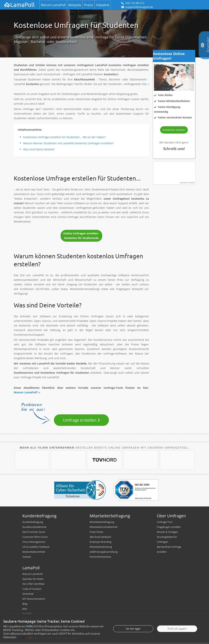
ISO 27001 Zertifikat (33, 586)
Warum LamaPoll (53, 5)
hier (144, 84)
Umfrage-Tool (165, 524)
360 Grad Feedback (100, 539)
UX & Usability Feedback (36, 548)
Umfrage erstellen (80, 420)
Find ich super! (177, 629)
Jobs (25, 610)
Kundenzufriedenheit (34, 529)
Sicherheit (28, 595)
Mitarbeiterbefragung (102, 524)
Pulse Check (96, 534)
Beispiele (75, 5)
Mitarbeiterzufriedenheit (104, 529)
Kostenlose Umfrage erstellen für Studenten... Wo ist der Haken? (64, 137)
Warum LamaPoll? (26, 392)
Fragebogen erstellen (169, 529)
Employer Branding (100, 544)
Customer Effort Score (35, 539)
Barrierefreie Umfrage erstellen (169, 551)
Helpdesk (103, 5)
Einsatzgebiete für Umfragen (167, 541)
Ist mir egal (133, 629)
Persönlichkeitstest (100, 558)
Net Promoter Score (34, 534)
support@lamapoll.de (137, 7)
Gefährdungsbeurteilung (104, 553)
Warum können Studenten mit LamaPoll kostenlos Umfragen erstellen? (68, 143)
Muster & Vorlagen (167, 534)
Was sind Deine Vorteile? (39, 149)
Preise (89, 5)
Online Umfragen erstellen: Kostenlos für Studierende (81, 236)
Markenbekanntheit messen (34, 556)
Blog (25, 605)
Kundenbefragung (33, 524)
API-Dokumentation (34, 600)
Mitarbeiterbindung (101, 548)
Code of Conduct (32, 591)
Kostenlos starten (174, 130)
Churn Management (34, 544)
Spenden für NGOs (33, 581)
